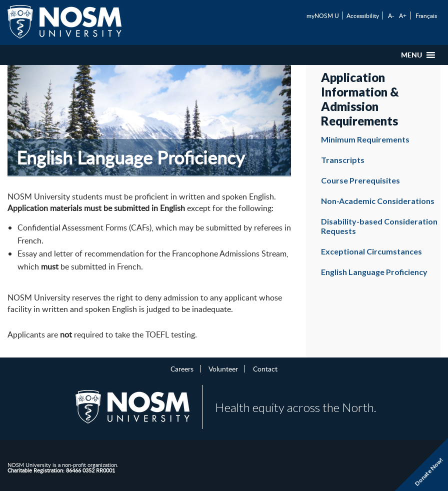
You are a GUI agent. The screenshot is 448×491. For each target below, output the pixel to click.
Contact (265, 368)
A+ (403, 15)
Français (426, 15)
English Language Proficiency (374, 272)
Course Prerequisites (360, 180)
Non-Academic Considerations (378, 201)
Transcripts (343, 160)
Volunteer (223, 368)
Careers (182, 368)
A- (391, 15)
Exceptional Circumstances (371, 251)
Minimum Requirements (365, 139)
